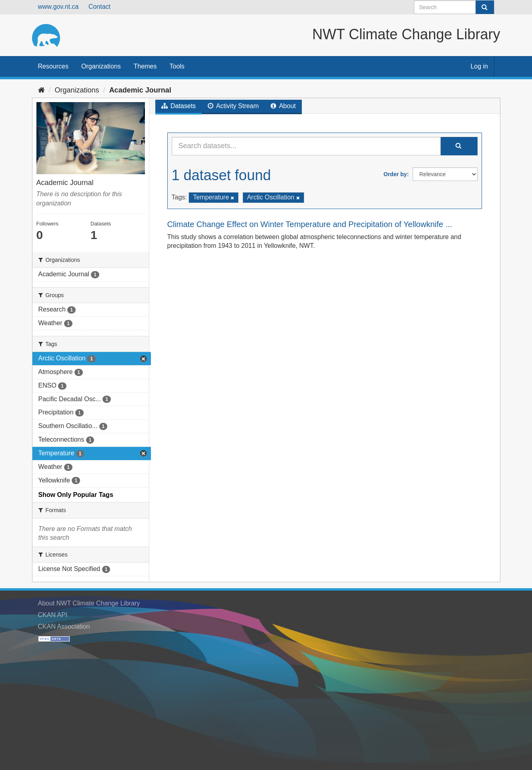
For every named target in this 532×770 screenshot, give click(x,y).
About (283, 106)
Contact (99, 7)
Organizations (101, 66)
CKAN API (53, 615)
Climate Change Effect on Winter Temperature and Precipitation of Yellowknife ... (310, 224)
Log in (479, 66)
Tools (177, 66)
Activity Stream (233, 106)
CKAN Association (64, 626)
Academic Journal (140, 90)
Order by (395, 174)
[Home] (41, 90)
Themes (145, 66)
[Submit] (485, 7)
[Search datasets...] (306, 146)
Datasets (179, 106)
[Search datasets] (454, 7)
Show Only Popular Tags (76, 495)
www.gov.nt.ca (58, 7)
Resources (53, 66)
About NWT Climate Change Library (89, 603)
